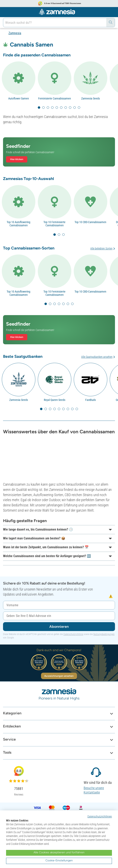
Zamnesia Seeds (91, 98)
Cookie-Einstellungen (59, 860)
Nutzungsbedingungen (104, 634)
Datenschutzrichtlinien (100, 816)
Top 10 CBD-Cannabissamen (90, 222)
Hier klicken (17, 159)
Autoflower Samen (19, 98)
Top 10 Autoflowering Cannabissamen (18, 224)
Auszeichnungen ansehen (59, 676)
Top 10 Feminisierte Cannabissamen (54, 224)
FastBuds (91, 400)
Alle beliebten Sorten (101, 248)
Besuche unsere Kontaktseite (94, 790)
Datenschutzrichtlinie (73, 634)
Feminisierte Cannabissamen (55, 98)
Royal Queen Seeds (55, 400)
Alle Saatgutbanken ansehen (97, 357)
